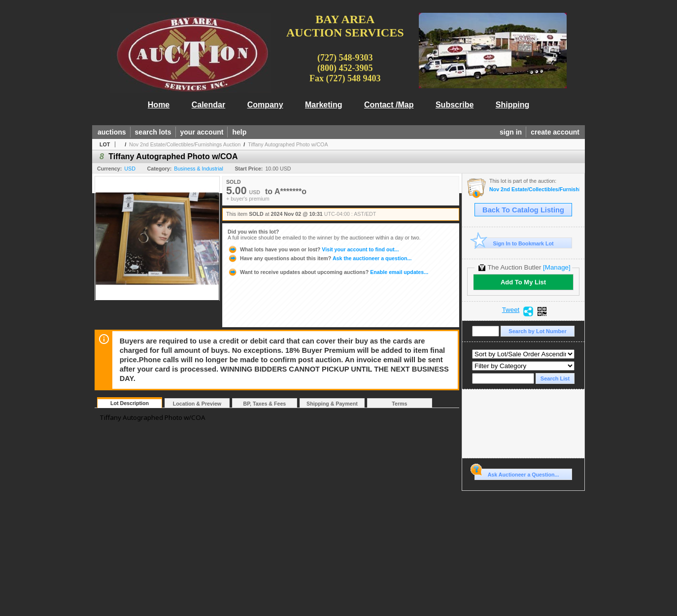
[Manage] (557, 267)
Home (159, 105)
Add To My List (523, 282)
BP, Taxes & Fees (265, 404)
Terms (399, 404)
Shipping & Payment (332, 404)
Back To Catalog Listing (523, 210)
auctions (112, 132)
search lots (153, 132)
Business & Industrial (199, 169)
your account (202, 132)
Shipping (512, 105)
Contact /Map (389, 105)
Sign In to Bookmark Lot (514, 243)
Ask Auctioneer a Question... (517, 473)
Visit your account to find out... (313, 249)
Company (265, 105)
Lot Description (130, 403)
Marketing (324, 105)
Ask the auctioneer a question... (320, 258)
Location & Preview (197, 404)
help (239, 132)
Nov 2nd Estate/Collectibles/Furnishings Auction (185, 144)
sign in (511, 132)
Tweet (511, 310)
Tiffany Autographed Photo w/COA (288, 144)
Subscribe (455, 105)
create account (555, 132)
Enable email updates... (328, 272)
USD (130, 169)
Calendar (208, 105)
